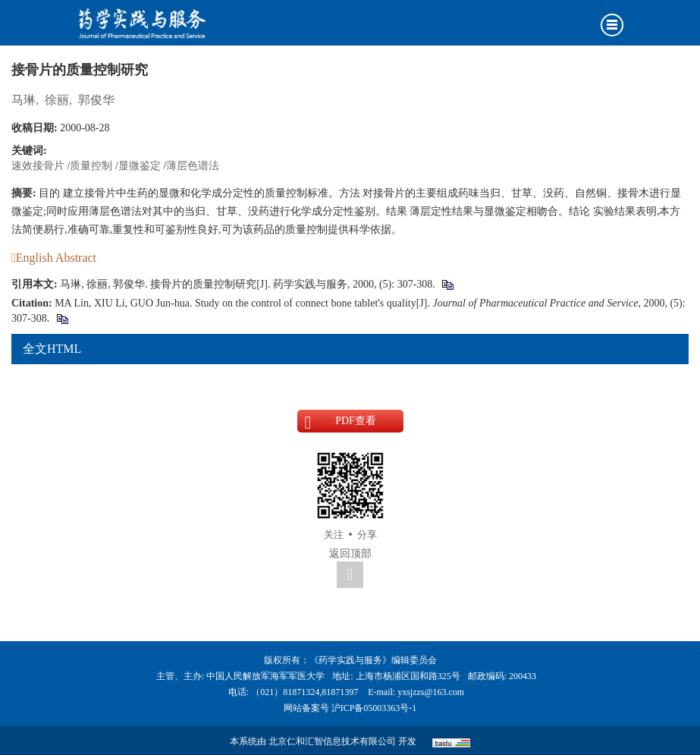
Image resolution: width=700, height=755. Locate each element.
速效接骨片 (38, 166)
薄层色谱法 (193, 166)
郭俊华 (96, 100)
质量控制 (91, 166)
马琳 (24, 100)
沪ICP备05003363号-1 (374, 708)
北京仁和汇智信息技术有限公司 (332, 741)
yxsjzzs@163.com (431, 692)
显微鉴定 (140, 166)
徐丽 (57, 100)
